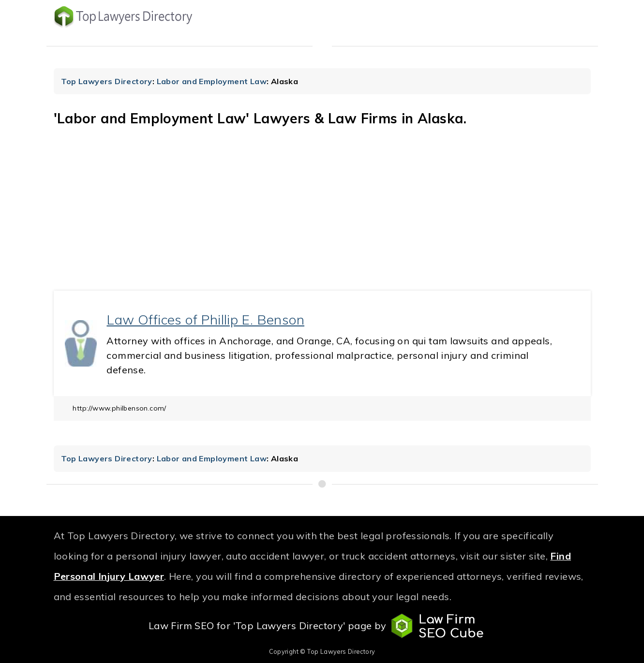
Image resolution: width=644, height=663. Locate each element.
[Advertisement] (322, 218)
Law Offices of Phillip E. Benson (205, 319)
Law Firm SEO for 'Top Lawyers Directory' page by (322, 626)
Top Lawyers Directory (107, 81)
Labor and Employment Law (212, 81)
